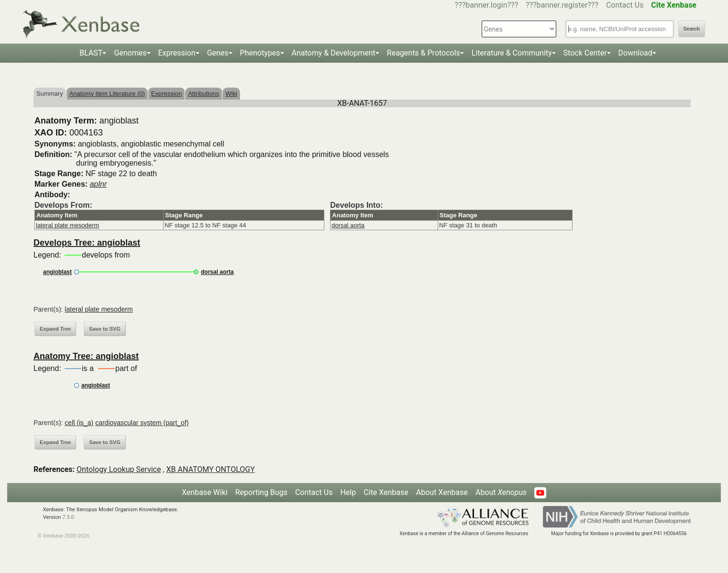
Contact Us (625, 5)
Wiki (231, 94)
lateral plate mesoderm (67, 225)
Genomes (130, 53)
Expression (177, 53)
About (501, 492)
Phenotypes (260, 53)
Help (348, 492)
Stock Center (585, 53)
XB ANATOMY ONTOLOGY (211, 469)
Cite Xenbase (386, 492)
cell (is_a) (79, 423)
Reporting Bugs (261, 492)
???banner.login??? (487, 5)
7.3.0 (68, 517)
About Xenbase (442, 492)
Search (692, 29)
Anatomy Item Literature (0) (107, 94)
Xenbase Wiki (205, 492)
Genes (218, 53)
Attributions (204, 94)
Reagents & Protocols (424, 53)
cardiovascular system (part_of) (142, 423)
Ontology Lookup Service (119, 469)
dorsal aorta (348, 225)
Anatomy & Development (334, 53)
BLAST (91, 53)
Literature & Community (512, 53)
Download (635, 53)
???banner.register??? (562, 5)
